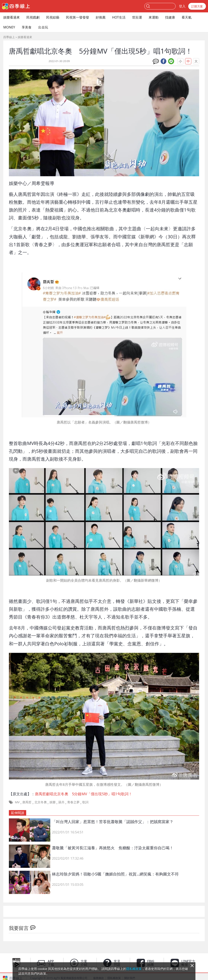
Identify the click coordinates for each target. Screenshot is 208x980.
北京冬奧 (41, 802)
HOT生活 (119, 17)
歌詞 (85, 802)
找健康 (170, 17)
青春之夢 (73, 802)
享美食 (27, 27)
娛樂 (53, 802)
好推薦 (101, 17)
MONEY (9, 27)
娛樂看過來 (12, 17)
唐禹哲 (27, 802)
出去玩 (43, 27)
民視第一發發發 (78, 17)
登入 (182, 6)
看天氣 (187, 17)
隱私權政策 (134, 969)
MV (17, 802)
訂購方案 (197, 6)
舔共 (61, 802)
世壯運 (137, 17)
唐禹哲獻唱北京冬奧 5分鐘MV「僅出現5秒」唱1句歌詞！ (83, 794)
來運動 (154, 17)
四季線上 (9, 37)
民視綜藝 (53, 17)
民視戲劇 (33, 17)
